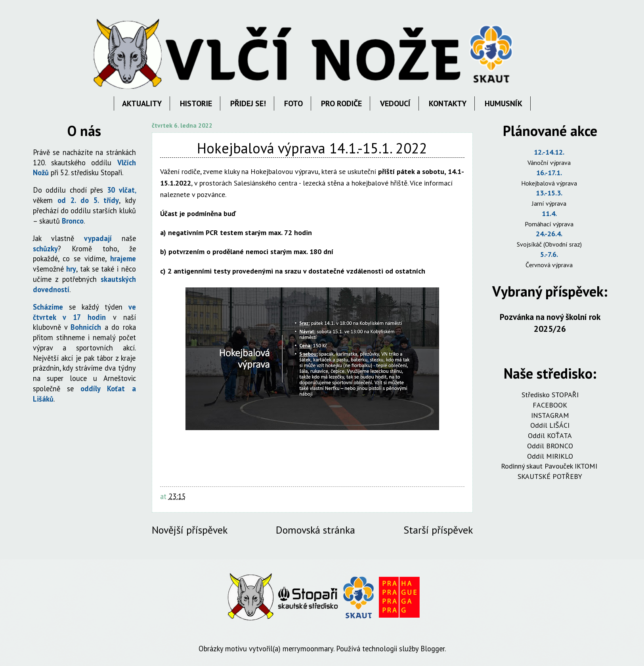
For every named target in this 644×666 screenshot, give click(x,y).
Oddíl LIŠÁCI (550, 425)
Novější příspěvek (190, 530)
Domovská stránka (315, 530)
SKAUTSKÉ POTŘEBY (550, 476)
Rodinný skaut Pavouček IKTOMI (550, 466)
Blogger (433, 649)
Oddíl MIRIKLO (550, 456)
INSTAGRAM (550, 415)
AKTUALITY (142, 103)
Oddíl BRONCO (550, 446)
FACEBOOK (550, 405)
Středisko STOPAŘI (550, 395)
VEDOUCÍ (395, 103)
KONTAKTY (448, 103)
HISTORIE (196, 103)
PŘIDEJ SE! (248, 103)
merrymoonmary (308, 649)
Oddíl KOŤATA (550, 435)
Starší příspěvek (438, 530)
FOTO (293, 103)
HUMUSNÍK (504, 103)
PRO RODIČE (341, 103)
